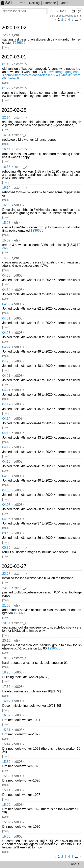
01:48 (6, 64)
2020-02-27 (14, 566)
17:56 (6, 687)
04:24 (6, 347)
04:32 (6, 304)
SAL (7, 3)
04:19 (6, 404)
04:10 (6, 462)
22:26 (6, 35)
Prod (22, 3)
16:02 (6, 715)
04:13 (6, 433)
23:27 (6, 574)
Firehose (50, 3)
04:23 (6, 361)
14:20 (6, 258)
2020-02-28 (14, 110)
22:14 (6, 117)
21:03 (6, 605)
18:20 (6, 672)
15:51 (6, 730)
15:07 (6, 822)
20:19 (6, 641)
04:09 (6, 476)
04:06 (6, 519)
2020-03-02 (14, 28)
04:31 (6, 318)
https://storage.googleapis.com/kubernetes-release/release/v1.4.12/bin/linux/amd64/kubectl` (41, 75)
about (75, 864)
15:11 (6, 790)
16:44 (6, 149)
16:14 (6, 188)
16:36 (6, 167)
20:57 (6, 623)
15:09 (6, 240)
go (80, 11)
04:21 (6, 376)
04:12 (6, 447)
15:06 (6, 836)
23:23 (6, 588)
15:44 (6, 744)
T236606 (19, 43)
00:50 (6, 548)
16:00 (6, 205)
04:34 (6, 290)
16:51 (6, 135)
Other (64, 3)
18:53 (6, 658)
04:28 (6, 333)
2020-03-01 (14, 57)
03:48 (6, 533)
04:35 (6, 275)
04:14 (6, 419)
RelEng (34, 3)
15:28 (6, 223)
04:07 (6, 505)
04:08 (6, 490)
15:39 (6, 762)
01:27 (6, 88)
